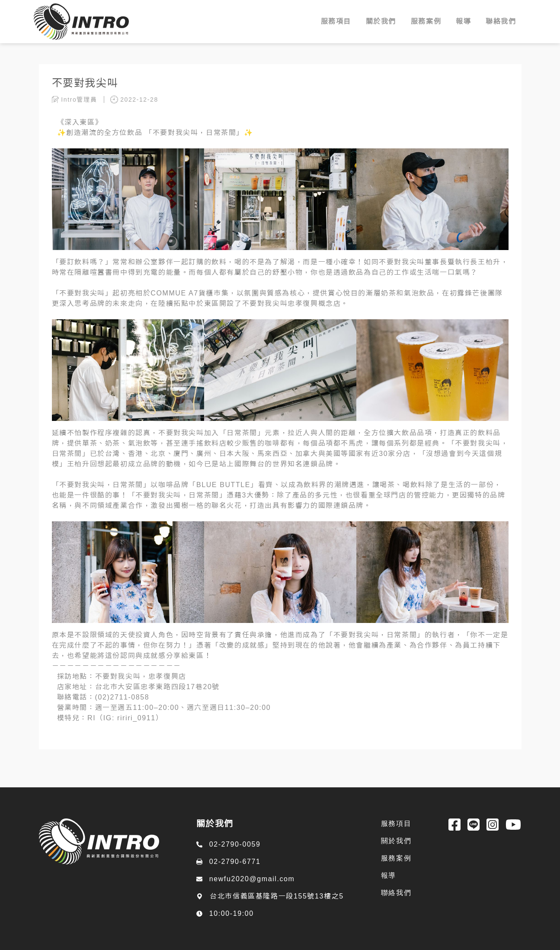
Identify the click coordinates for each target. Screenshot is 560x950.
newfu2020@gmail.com (252, 879)
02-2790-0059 (235, 844)
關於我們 (396, 841)
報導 (389, 875)
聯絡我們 (396, 893)
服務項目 (396, 823)
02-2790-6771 (235, 862)
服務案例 (396, 858)
